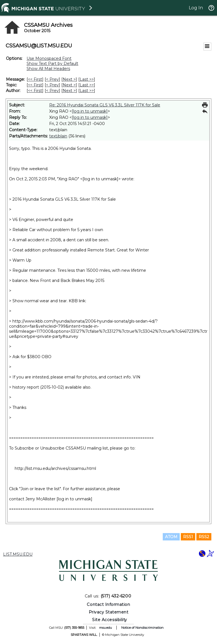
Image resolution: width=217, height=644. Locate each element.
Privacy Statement (109, 612)
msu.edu (106, 628)
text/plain (58, 136)
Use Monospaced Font (49, 58)
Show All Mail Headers (48, 69)
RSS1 (188, 537)
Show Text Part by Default (52, 63)
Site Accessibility (110, 620)
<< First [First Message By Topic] (35, 85)
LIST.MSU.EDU (18, 554)
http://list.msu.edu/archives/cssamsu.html (55, 468)
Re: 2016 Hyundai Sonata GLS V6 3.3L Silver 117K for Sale (105, 105)
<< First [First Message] (35, 79)
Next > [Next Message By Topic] (69, 85)
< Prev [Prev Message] (52, 79)
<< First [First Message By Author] (35, 91)
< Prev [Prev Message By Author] (52, 91)
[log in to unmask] (90, 111)
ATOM (171, 537)
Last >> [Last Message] (87, 79)
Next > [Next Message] (69, 79)
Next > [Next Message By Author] (69, 91)
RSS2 (204, 537)
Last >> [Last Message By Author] (87, 91)
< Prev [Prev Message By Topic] (52, 85)
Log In (196, 8)
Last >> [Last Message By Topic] (87, 85)
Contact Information (108, 604)
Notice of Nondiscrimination (142, 628)
